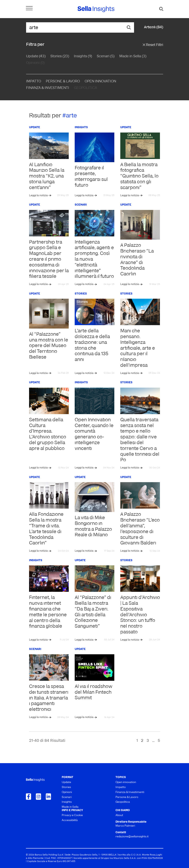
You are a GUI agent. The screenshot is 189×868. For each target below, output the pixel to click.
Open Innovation (100, 81)
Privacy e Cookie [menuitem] (72, 815)
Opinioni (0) (35, 63)
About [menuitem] (119, 815)
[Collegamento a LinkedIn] (48, 797)
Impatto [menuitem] (121, 787)
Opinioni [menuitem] (67, 792)
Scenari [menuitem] (67, 797)
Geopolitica (85, 88)
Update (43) (36, 56)
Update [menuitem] (66, 782)
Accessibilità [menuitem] (70, 820)
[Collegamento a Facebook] (28, 797)
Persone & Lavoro (63, 81)
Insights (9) (83, 56)
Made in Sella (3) (133, 56)
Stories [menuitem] (66, 787)
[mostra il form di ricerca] (161, 9)
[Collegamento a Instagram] (38, 797)
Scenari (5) (106, 56)
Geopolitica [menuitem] (123, 802)
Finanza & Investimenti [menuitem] (130, 792)
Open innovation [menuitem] (126, 782)
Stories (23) (60, 56)
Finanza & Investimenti (48, 88)
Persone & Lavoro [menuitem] (127, 797)
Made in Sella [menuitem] (70, 807)
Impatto (34, 81)
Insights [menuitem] (67, 802)
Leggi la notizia (39, 196)
